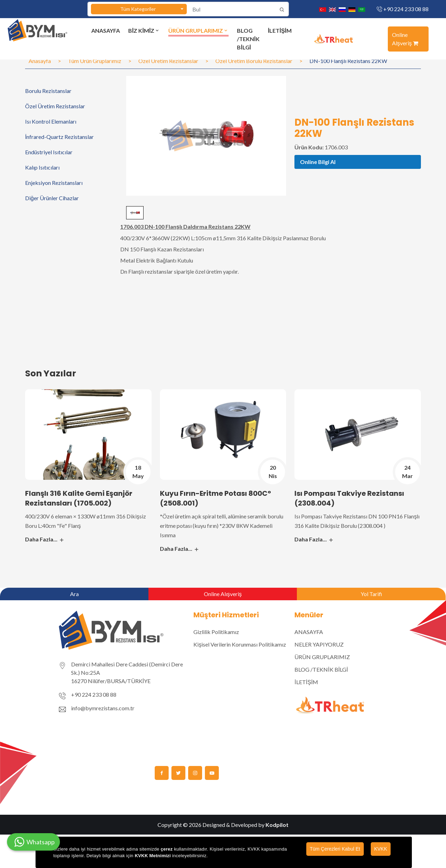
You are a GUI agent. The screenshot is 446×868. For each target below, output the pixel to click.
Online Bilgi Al (318, 162)
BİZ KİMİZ (144, 30)
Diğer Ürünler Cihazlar (52, 198)
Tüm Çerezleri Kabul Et (335, 849)
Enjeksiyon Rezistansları (54, 183)
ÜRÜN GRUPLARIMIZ (198, 30)
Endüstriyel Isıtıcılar (49, 152)
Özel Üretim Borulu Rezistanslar (254, 61)
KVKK (381, 849)
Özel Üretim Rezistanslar (168, 61)
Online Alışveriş (223, 594)
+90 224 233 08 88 (406, 9)
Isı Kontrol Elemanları (51, 121)
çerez (167, 849)
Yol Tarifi (371, 594)
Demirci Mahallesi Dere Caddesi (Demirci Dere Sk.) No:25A (127, 668)
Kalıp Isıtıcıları (42, 167)
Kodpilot (277, 825)
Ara (74, 594)
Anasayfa (40, 61)
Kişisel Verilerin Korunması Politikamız (240, 644)
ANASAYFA (106, 30)
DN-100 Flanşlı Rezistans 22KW (348, 61)
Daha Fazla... (45, 539)
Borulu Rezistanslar (48, 91)
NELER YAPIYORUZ (319, 644)
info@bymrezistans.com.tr (103, 708)
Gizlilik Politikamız (216, 632)
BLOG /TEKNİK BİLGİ (248, 39)
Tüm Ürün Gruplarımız (95, 61)
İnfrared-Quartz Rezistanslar (59, 137)
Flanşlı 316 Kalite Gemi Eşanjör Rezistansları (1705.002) (79, 498)
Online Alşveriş (405, 39)
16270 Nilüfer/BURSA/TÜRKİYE (111, 681)
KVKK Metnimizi (153, 856)
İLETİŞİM (280, 30)
